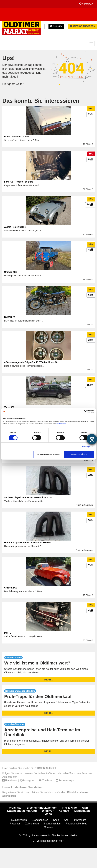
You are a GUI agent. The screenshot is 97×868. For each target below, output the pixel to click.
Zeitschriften (32, 824)
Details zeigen (86, 447)
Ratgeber (15, 824)
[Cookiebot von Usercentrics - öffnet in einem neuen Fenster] (81, 411)
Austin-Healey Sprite (15, 227)
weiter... (21, 84)
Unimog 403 (10, 272)
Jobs (48, 814)
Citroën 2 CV (11, 588)
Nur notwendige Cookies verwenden (48, 454)
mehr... (49, 680)
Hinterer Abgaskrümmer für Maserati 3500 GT (28, 543)
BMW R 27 (10, 317)
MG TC (8, 633)
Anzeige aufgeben (82, 26)
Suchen (56, 26)
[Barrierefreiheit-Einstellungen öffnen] (92, 439)
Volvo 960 (9, 407)
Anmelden (86, 4)
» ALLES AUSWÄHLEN (79, 454)
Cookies (48, 827)
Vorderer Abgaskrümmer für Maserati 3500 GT (28, 497)
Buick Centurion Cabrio (16, 137)
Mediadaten (82, 811)
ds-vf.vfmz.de (61, 424)
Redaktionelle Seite (77, 824)
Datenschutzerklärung (22, 811)
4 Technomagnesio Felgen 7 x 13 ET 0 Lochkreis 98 (31, 362)
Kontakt (64, 811)
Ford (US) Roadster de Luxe (19, 182)
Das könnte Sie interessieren (41, 101)
